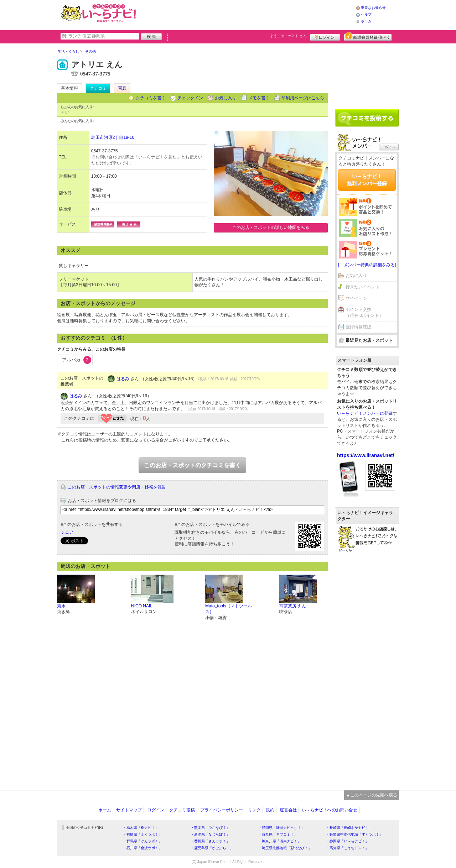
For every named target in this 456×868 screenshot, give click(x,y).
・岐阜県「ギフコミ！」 (278, 834)
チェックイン (190, 98)
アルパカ (77, 360)
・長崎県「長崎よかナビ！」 (349, 828)
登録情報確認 (358, 327)
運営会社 (288, 810)
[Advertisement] (247, 14)
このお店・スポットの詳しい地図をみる (271, 228)
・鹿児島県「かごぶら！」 (212, 848)
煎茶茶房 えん (293, 606)
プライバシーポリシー (222, 810)
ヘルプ (366, 14)
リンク (254, 810)
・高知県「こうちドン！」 (347, 848)
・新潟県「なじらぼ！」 (210, 834)
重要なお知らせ (373, 8)
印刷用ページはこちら (303, 98)
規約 (270, 810)
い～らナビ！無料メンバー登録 (367, 180)
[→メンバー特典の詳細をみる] (367, 265)
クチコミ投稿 (182, 810)
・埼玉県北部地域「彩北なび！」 (285, 848)
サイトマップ (129, 810)
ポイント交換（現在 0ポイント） (364, 312)
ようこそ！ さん (288, 36)
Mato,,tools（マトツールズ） (229, 609)
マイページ (356, 298)
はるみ (123, 379)
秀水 (61, 606)
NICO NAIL (142, 606)
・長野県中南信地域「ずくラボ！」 (354, 834)
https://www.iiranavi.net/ (366, 455)
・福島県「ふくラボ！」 (142, 834)
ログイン (325, 36)
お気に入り (226, 98)
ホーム (366, 21)
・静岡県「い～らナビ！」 (347, 841)
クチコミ (98, 88)
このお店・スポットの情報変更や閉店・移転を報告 (117, 487)
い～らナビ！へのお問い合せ (330, 810)
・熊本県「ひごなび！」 (210, 828)
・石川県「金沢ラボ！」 (142, 848)
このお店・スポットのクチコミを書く (192, 465)
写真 (122, 88)
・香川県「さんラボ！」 (210, 841)
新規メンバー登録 (368, 36)
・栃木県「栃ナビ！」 (141, 828)
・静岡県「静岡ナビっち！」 (281, 828)
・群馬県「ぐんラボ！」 (142, 841)
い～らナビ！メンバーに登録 (365, 413)
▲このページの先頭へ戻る (372, 795)
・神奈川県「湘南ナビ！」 (280, 841)
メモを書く (259, 98)
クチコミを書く (151, 98)
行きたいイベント (363, 287)
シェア (67, 532)
